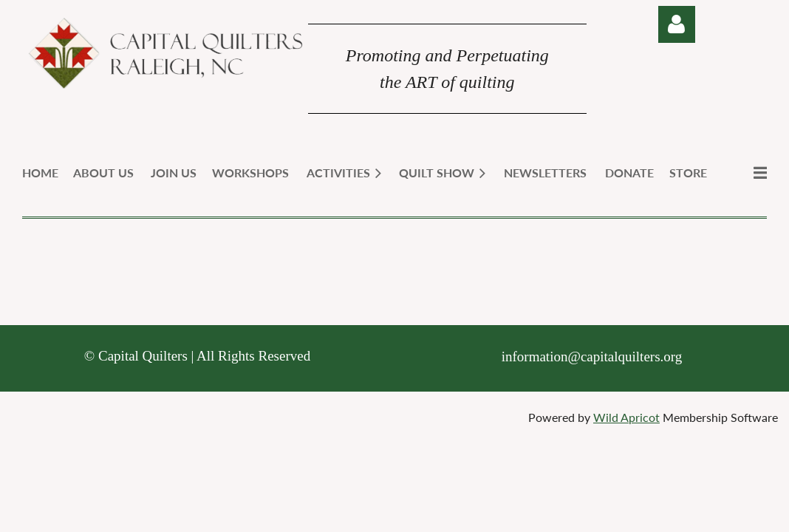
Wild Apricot (626, 417)
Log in (677, 24)
